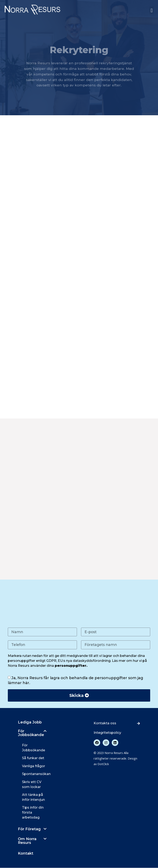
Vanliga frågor (34, 766)
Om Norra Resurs (27, 841)
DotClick (103, 764)
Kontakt (26, 854)
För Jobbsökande (31, 733)
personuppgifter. (71, 666)
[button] (152, 10)
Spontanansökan (36, 774)
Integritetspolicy (107, 733)
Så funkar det (33, 758)
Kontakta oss (105, 723)
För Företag (29, 829)
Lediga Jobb (30, 722)
